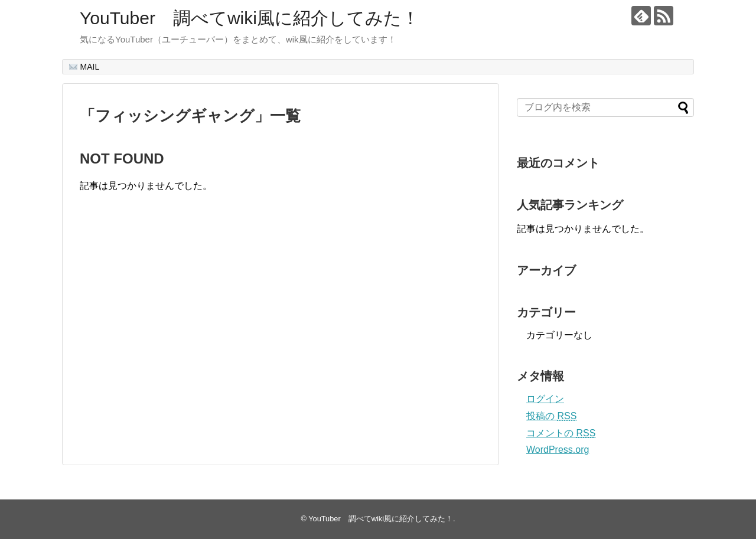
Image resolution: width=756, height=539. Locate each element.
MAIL (84, 67)
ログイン (545, 399)
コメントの (561, 433)
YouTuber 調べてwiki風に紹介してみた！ (250, 18)
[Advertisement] (179, 341)
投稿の (551, 416)
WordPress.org (558, 450)
